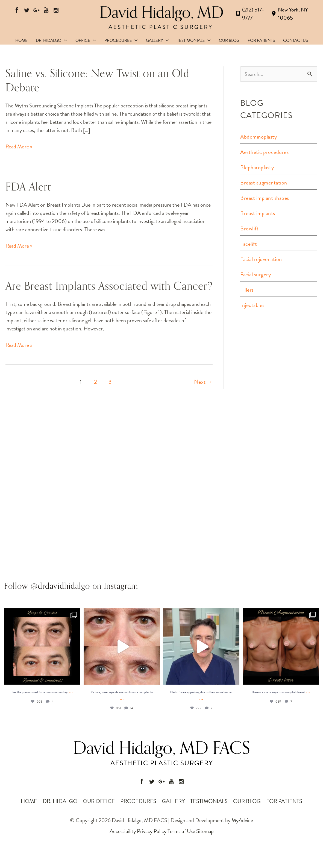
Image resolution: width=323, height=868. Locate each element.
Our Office (99, 801)
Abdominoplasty (259, 137)
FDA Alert (28, 187)
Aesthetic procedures (264, 152)
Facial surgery (256, 274)
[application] (64, 40)
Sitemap (205, 831)
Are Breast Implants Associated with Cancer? (109, 286)
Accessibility (123, 831)
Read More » (19, 146)
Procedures (138, 801)
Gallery (173, 801)
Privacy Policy (152, 831)
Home (29, 801)
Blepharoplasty (257, 167)
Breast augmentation (264, 183)
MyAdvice (242, 820)
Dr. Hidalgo (60, 801)
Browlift (249, 228)
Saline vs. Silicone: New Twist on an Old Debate (97, 81)
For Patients (284, 801)
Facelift (249, 244)
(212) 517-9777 (249, 14)
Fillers (247, 290)
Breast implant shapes (265, 198)
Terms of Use (181, 831)
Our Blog (247, 801)
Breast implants (258, 213)
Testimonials (209, 801)
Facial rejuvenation (261, 259)
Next (203, 382)
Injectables (252, 305)
